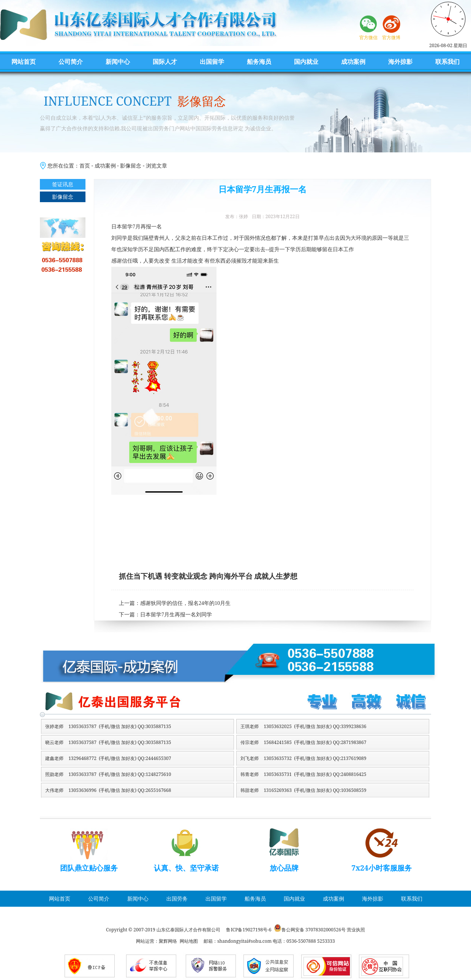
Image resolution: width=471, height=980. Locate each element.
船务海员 (259, 62)
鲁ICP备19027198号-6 (249, 930)
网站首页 (24, 62)
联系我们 (447, 62)
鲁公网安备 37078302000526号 (314, 930)
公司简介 (71, 62)
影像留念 (131, 165)
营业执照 (356, 930)
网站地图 (189, 941)
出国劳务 (177, 898)
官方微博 (391, 37)
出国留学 (212, 62)
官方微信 (368, 37)
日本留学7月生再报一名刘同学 (176, 615)
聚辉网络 (168, 941)
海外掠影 (400, 62)
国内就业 (306, 62)
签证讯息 (63, 184)
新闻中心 (118, 62)
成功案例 (353, 62)
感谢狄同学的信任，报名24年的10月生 (185, 603)
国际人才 (165, 62)
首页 (85, 165)
